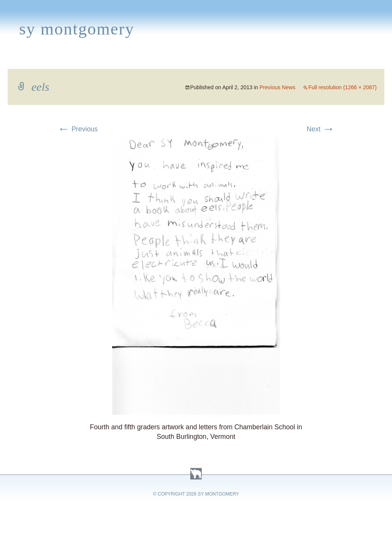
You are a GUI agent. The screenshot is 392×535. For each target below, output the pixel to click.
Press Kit (309, 60)
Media (160, 60)
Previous (78, 129)
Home (14, 60)
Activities (197, 60)
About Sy (240, 60)
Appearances (88, 60)
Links (274, 60)
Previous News (277, 87)
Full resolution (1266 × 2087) (342, 87)
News (131, 60)
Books (44, 60)
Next (321, 129)
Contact (350, 60)
